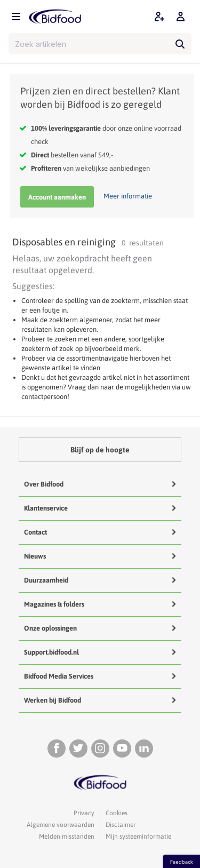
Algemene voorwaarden (61, 825)
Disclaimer (121, 825)
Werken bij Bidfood (53, 700)
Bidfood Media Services (59, 676)
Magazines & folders (54, 604)
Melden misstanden (67, 837)
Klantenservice (46, 508)
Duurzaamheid (46, 580)
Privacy (84, 813)
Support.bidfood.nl (51, 652)
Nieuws (35, 556)
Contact (35, 532)
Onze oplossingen (50, 628)
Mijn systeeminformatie (138, 837)
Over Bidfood (44, 484)
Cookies (117, 813)
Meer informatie (128, 196)
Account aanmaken (57, 197)
